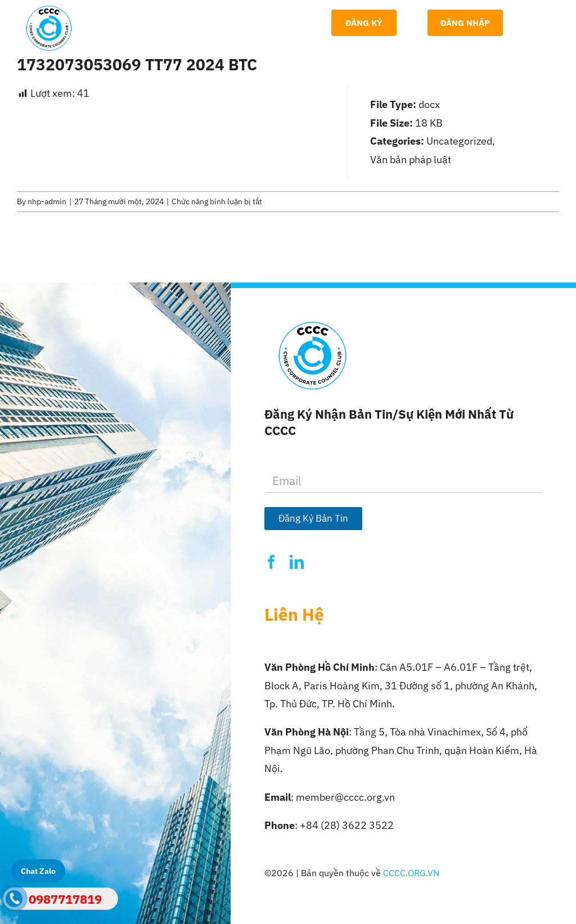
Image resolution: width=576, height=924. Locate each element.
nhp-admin (47, 201)
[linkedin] (297, 562)
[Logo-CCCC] (49, 10)
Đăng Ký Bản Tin (313, 518)
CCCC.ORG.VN (411, 873)
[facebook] (271, 562)
